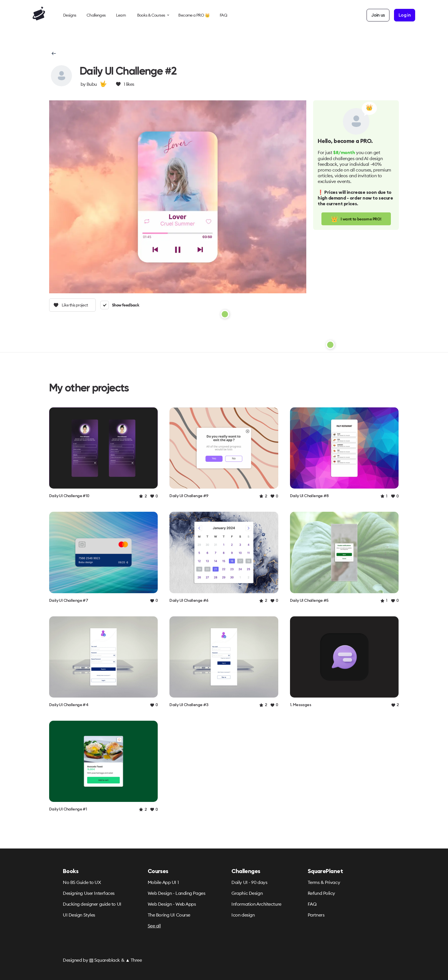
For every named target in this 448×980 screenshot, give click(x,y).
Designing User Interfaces (89, 893)
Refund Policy (321, 893)
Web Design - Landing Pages (177, 893)
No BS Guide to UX (82, 882)
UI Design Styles (79, 915)
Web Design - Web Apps (172, 904)
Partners (316, 915)
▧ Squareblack (105, 960)
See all (154, 926)
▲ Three (134, 960)
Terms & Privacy (324, 882)
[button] (53, 53)
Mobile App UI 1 (163, 882)
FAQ (312, 904)
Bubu (92, 84)
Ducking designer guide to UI (92, 904)
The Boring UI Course (169, 915)
